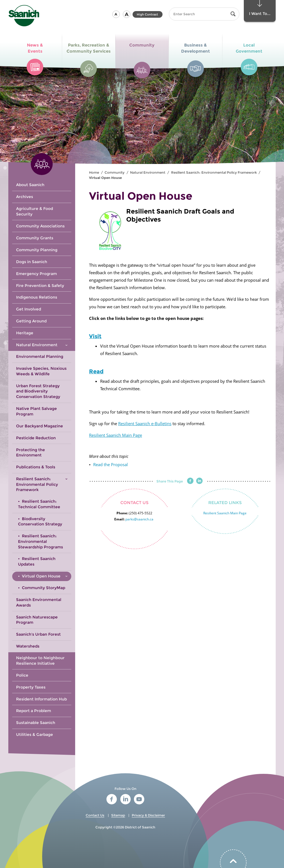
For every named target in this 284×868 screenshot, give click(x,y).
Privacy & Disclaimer (148, 815)
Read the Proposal (111, 464)
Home (94, 172)
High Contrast (147, 14)
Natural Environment (148, 172)
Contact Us (95, 815)
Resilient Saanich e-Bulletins (145, 423)
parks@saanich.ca (139, 519)
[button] (116, 14)
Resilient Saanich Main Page (116, 435)
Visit (95, 336)
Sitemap (118, 815)
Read (96, 371)
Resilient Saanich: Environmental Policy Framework (214, 172)
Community (115, 172)
